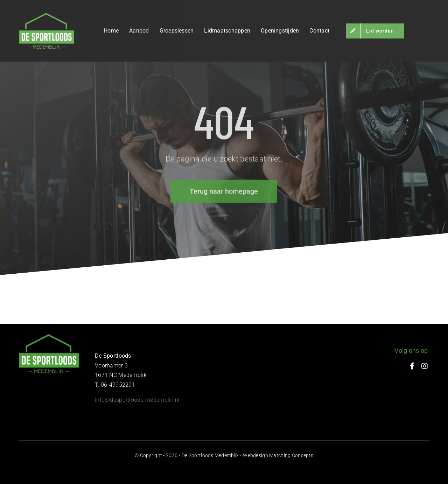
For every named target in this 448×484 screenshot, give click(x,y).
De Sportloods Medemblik (210, 455)
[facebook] (412, 366)
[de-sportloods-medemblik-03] (47, 16)
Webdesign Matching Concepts (278, 455)
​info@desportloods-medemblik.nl (137, 400)
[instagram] (425, 366)
